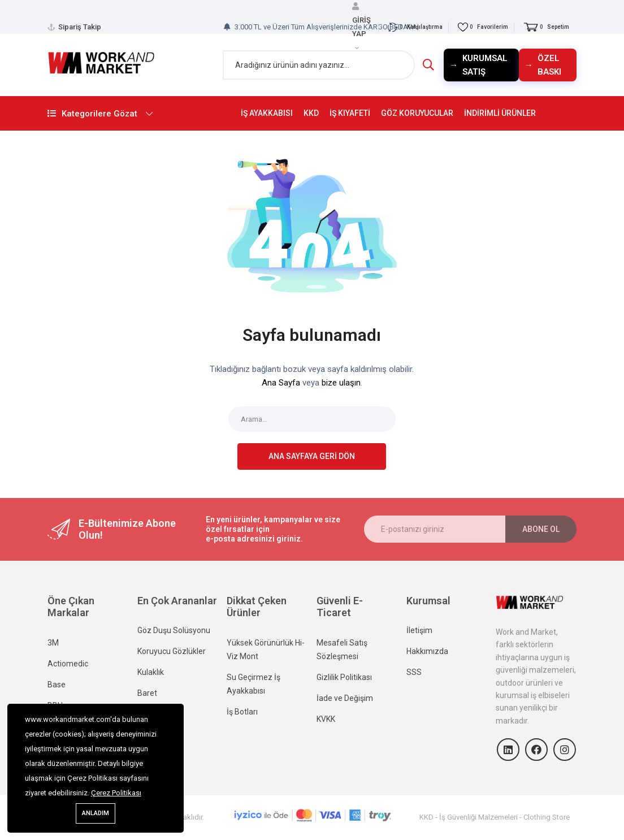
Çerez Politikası (116, 793)
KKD (311, 113)
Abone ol (541, 529)
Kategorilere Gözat (124, 114)
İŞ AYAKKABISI (267, 113)
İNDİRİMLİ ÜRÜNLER (500, 113)
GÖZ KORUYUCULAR (417, 113)
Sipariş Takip (80, 27)
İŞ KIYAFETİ (350, 113)
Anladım (96, 813)
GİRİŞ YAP (361, 26)
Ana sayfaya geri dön (312, 456)
